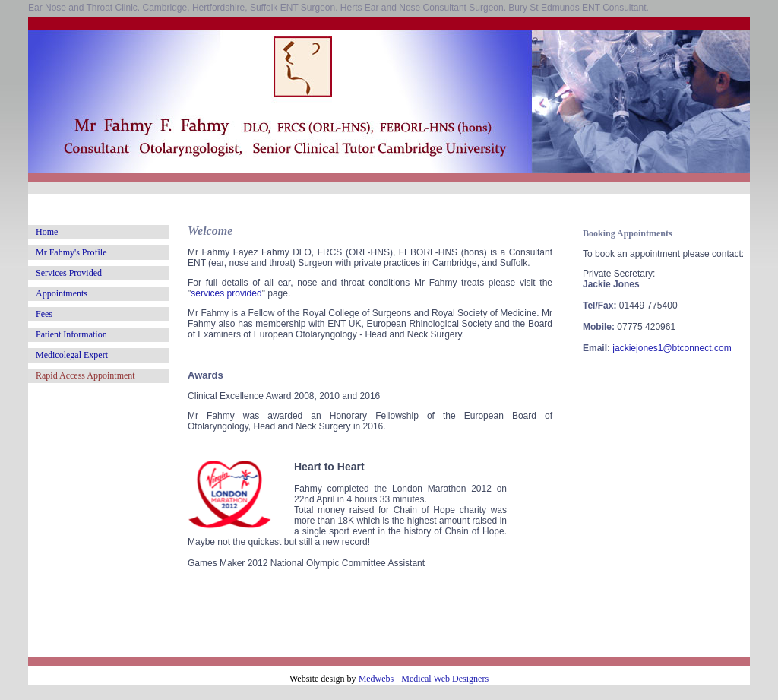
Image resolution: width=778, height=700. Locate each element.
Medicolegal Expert (72, 355)
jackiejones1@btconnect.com (672, 348)
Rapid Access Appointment (85, 375)
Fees (44, 314)
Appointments (62, 293)
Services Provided (69, 273)
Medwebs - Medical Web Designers (424, 679)
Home (47, 232)
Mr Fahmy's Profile (71, 252)
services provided (226, 293)
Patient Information (71, 334)
